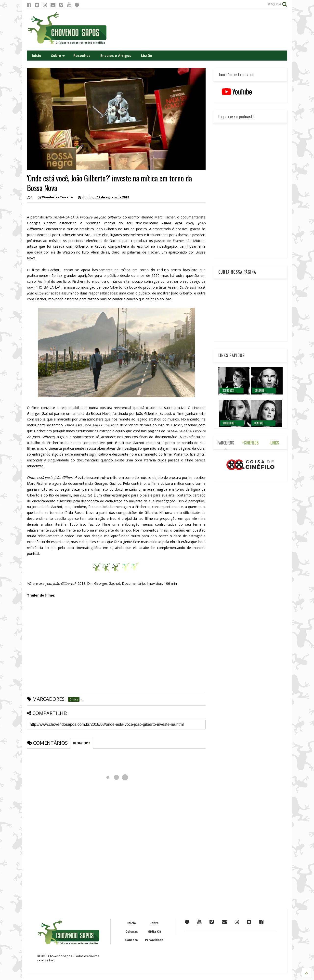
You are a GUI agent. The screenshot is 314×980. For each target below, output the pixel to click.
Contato (131, 940)
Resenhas (82, 56)
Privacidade (154, 940)
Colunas (132, 932)
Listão (147, 56)
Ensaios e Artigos (116, 56)
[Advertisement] (198, 30)
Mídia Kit (154, 932)
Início (37, 56)
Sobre (58, 56)
